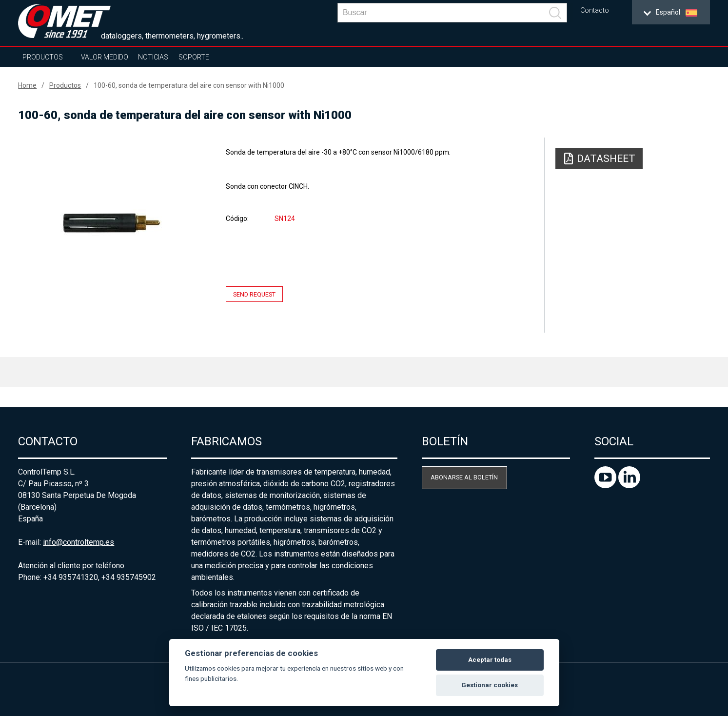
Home (27, 85)
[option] (111, 223)
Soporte (194, 57)
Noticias (153, 57)
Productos (43, 57)
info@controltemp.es (79, 542)
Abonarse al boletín (464, 477)
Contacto (595, 10)
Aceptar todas (490, 660)
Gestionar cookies (490, 685)
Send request (254, 294)
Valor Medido (105, 57)
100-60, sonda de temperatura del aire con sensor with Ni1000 (189, 85)
